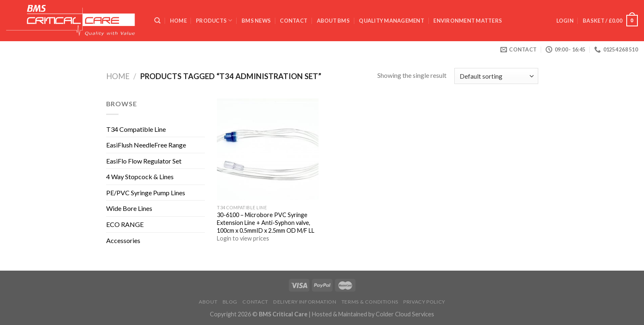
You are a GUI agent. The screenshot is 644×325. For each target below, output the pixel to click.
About (208, 302)
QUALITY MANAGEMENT (392, 21)
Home (178, 21)
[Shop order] (496, 76)
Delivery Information (305, 302)
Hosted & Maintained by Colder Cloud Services (373, 314)
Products (214, 20)
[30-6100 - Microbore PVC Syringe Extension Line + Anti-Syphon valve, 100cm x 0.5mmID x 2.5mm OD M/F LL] (268, 149)
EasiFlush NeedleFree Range (146, 145)
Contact (294, 21)
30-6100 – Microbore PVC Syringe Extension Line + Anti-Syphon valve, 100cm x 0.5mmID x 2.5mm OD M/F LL (266, 222)
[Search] (157, 21)
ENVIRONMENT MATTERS (468, 21)
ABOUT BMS (333, 21)
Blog (230, 302)
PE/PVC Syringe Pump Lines (146, 193)
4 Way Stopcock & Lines (140, 177)
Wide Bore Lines (129, 208)
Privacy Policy (424, 302)
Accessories (123, 240)
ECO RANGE (125, 224)
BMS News (256, 21)
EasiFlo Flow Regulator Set (144, 161)
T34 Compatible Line (136, 129)
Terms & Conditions (370, 302)
